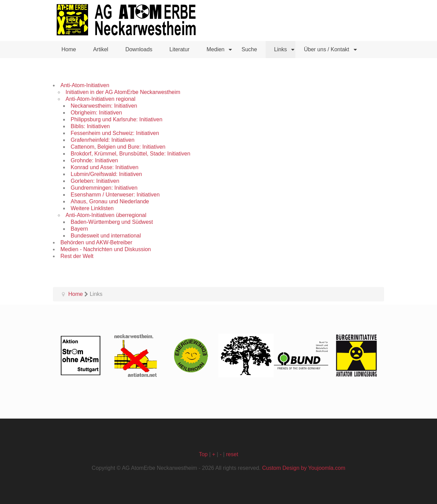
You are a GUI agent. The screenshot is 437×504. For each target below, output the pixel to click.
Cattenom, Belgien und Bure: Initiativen (118, 147)
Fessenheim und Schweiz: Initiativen (115, 133)
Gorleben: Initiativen (95, 181)
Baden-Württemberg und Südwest (112, 222)
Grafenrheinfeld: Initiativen (103, 140)
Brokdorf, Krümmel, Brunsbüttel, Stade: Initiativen (130, 154)
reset (232, 454)
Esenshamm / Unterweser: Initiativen (115, 195)
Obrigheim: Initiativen (96, 113)
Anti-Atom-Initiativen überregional (106, 215)
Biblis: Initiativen (90, 126)
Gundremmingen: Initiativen (104, 188)
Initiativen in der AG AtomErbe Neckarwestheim (123, 92)
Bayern (79, 229)
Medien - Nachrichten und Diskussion (106, 249)
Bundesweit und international (106, 236)
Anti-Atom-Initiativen (85, 85)
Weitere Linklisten (92, 208)
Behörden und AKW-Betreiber (96, 242)
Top (203, 454)
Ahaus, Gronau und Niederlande (110, 201)
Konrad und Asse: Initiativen (104, 167)
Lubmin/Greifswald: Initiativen (106, 174)
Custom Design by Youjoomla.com (304, 468)
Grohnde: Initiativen (94, 160)
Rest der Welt (77, 256)
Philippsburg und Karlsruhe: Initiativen (117, 119)
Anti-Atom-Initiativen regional (101, 99)
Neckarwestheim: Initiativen (104, 106)
